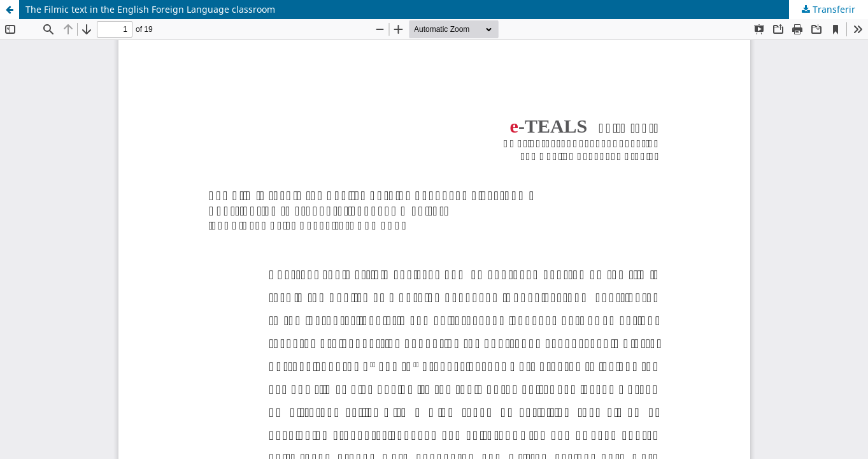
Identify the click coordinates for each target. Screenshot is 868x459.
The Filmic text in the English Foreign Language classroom (150, 9)
